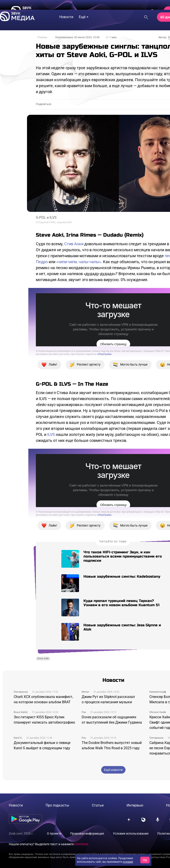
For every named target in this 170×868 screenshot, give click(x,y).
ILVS (51, 434)
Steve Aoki (43, 658)
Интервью (135, 805)
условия (128, 862)
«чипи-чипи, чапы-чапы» (79, 262)
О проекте (54, 834)
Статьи (98, 805)
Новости (16, 805)
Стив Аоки (74, 244)
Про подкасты (57, 805)
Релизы (42, 37)
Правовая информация (87, 834)
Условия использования (131, 834)
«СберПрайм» (104, 354)
